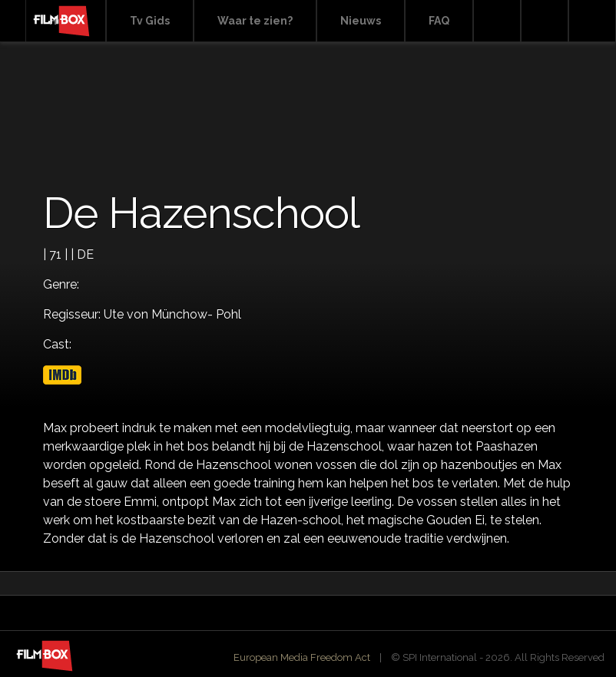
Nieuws (361, 21)
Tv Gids (150, 21)
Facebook (545, 21)
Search (497, 21)
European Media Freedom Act (302, 657)
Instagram (592, 21)
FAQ (439, 21)
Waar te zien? (255, 21)
